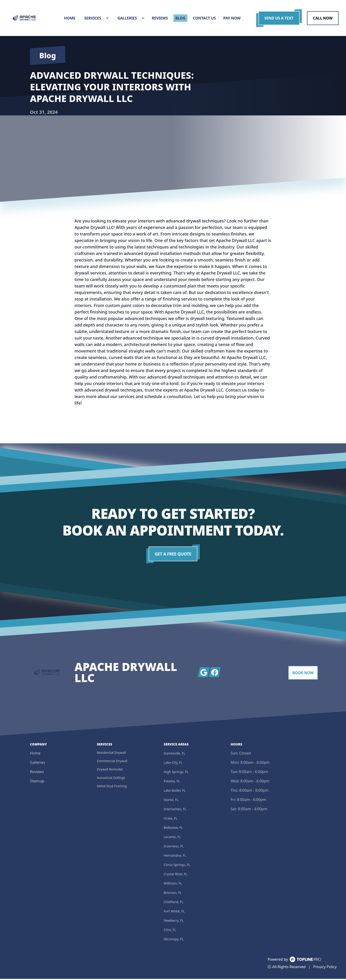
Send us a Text (279, 19)
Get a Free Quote (173, 555)
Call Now (323, 19)
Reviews (37, 773)
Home (35, 754)
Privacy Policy (325, 968)
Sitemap (37, 782)
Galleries (38, 764)
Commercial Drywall (112, 762)
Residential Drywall (111, 754)
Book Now (303, 674)
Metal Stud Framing (112, 787)
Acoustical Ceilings (111, 779)
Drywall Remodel (110, 770)
